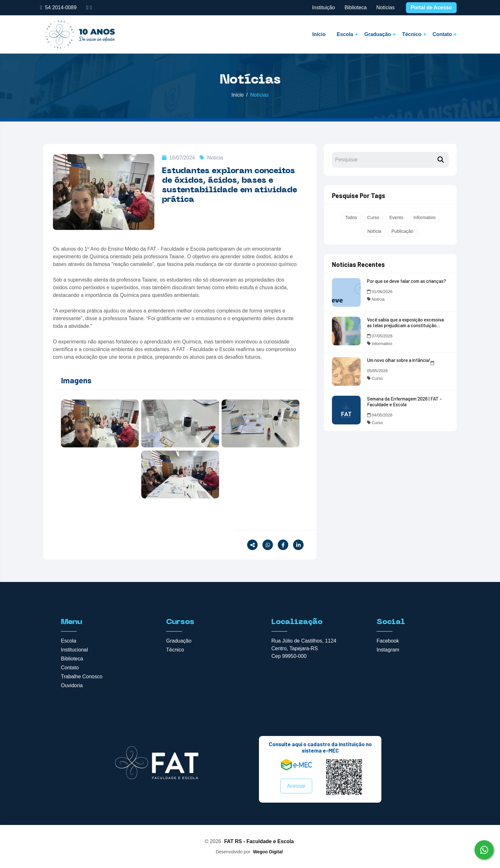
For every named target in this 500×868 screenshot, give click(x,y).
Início (319, 34)
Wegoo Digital (268, 852)
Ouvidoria (72, 685)
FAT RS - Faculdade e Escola (259, 841)
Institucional (74, 650)
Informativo (425, 217)
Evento (396, 217)
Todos (351, 217)
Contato (442, 34)
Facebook (388, 641)
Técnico (412, 34)
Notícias (386, 7)
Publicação (403, 231)
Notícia (211, 158)
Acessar (296, 786)
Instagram (388, 650)
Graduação (378, 34)
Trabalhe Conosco (82, 677)
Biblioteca (356, 7)
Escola (345, 34)
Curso (373, 217)
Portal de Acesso (431, 7)
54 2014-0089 (61, 7)
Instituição (324, 7)
